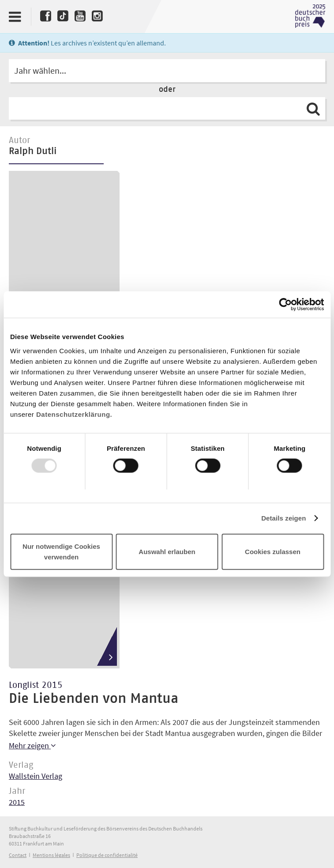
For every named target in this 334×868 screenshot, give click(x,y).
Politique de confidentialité (107, 855)
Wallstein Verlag (36, 776)
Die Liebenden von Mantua (94, 699)
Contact (18, 855)
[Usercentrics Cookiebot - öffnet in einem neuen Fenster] (285, 305)
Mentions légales (51, 855)
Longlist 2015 (36, 685)
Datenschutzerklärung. (74, 414)
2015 (17, 802)
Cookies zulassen (273, 551)
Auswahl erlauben (167, 551)
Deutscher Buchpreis (310, 16)
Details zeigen (283, 518)
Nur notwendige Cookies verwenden (61, 551)
